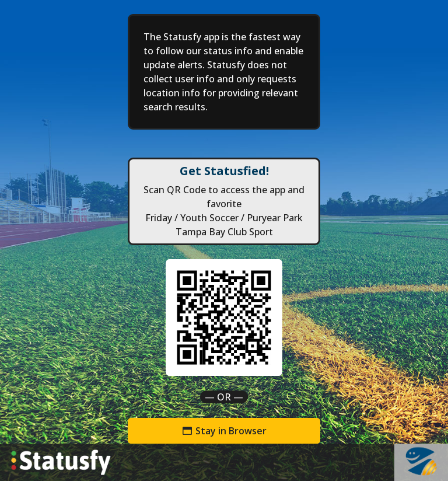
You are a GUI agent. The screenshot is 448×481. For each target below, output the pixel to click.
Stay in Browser (224, 431)
